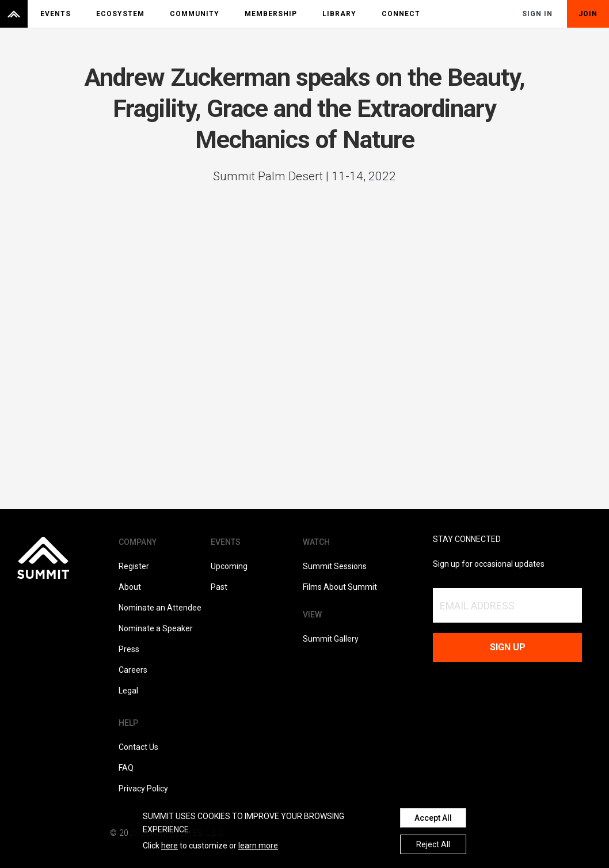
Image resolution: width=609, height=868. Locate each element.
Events (56, 14)
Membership (271, 14)
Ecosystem (120, 14)
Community (195, 14)
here (170, 846)
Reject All (433, 844)
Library (339, 14)
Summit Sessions (335, 566)
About (130, 587)
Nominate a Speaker (156, 628)
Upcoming (229, 566)
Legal (128, 691)
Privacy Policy (143, 789)
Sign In (537, 14)
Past (219, 587)
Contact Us (138, 747)
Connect (401, 14)
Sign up (508, 647)
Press (129, 649)
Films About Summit (340, 587)
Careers (133, 670)
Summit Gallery (331, 639)
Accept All (433, 818)
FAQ (126, 768)
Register (134, 566)
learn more (258, 846)
